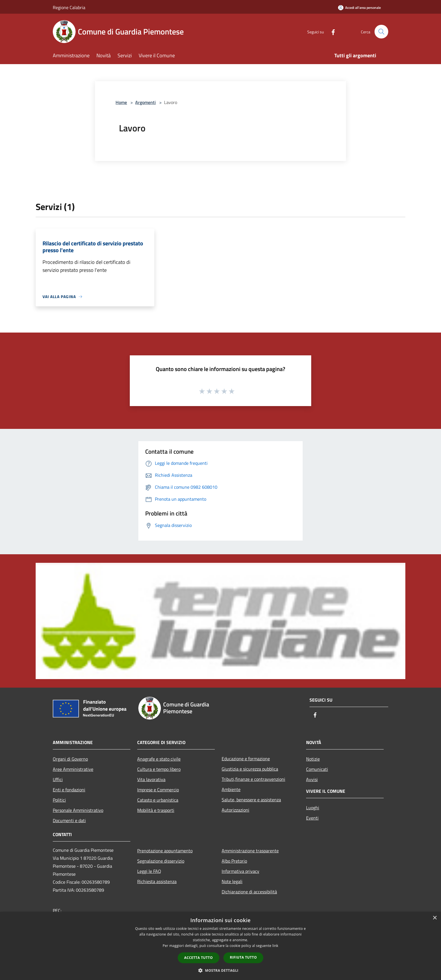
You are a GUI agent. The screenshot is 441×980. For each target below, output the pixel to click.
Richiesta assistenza (157, 881)
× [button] (435, 918)
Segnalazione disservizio (161, 861)
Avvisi (312, 779)
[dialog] (221, 946)
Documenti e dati (69, 820)
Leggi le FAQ (149, 871)
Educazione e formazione (246, 759)
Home (121, 102)
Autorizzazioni (235, 810)
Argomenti (145, 102)
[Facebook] (331, 31)
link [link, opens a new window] (275, 946)
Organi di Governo (70, 759)
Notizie (313, 759)
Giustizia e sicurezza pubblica (250, 769)
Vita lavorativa (151, 779)
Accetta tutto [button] (199, 958)
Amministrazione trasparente (250, 851)
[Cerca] (381, 32)
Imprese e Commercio (158, 790)
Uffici (58, 779)
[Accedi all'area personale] (359, 8)
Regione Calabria (69, 7)
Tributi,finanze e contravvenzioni (253, 779)
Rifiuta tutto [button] (243, 957)
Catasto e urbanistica (158, 800)
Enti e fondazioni (69, 790)
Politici (59, 800)
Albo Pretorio (234, 861)
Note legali (232, 881)
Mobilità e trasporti (156, 810)
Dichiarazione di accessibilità (249, 892)
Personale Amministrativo (78, 810)
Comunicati (317, 769)
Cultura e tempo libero (159, 769)
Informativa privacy (240, 871)
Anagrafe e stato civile (159, 759)
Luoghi (313, 808)
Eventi (312, 818)
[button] (221, 970)
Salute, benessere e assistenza (251, 800)
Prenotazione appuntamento (165, 851)
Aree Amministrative (73, 769)
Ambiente (231, 789)
